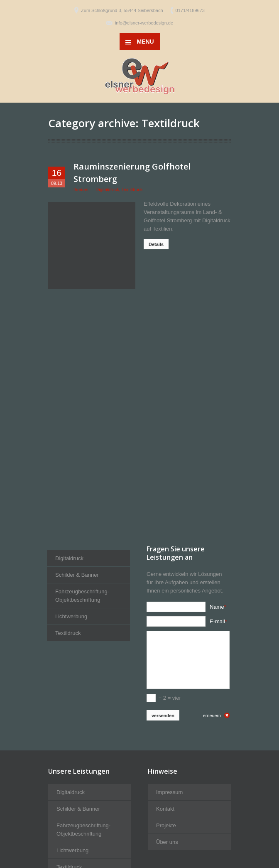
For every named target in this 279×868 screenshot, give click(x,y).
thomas (81, 189)
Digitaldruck (107, 189)
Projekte (166, 825)
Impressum (169, 792)
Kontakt (165, 809)
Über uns (167, 842)
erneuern (212, 716)
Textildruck (132, 189)
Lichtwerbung (71, 616)
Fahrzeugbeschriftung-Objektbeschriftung (82, 596)
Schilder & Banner (77, 575)
